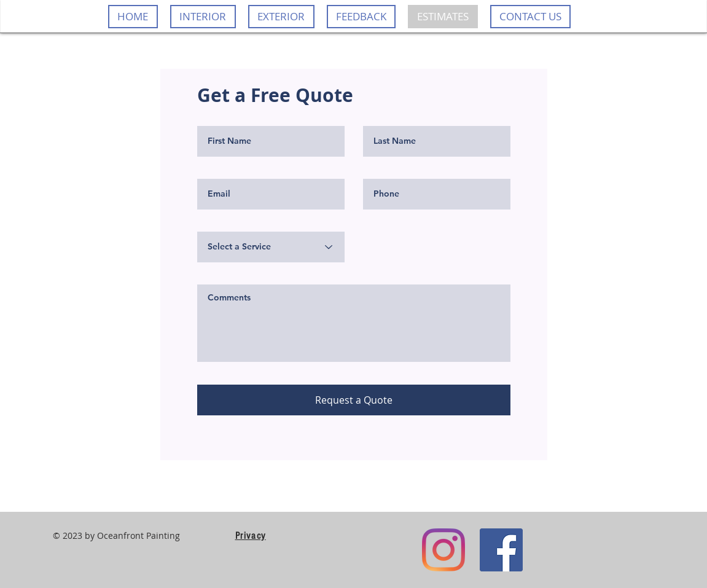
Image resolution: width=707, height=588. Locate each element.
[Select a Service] (271, 247)
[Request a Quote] (354, 400)
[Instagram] (443, 550)
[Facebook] (501, 550)
